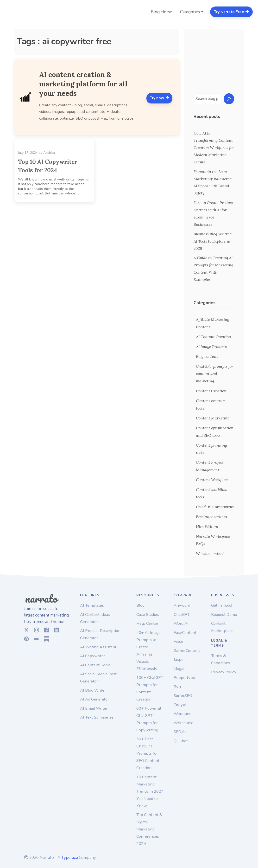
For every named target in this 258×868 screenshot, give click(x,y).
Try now (160, 98)
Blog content (207, 356)
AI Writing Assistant (98, 647)
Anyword (182, 605)
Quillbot (181, 741)
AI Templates (92, 605)
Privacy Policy (224, 672)
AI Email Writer (94, 708)
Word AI (181, 623)
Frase (178, 641)
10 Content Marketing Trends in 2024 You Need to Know (150, 791)
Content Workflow (212, 480)
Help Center (147, 623)
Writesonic (183, 723)
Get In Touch (222, 605)
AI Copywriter (93, 656)
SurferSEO (183, 696)
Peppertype (184, 678)
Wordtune (182, 714)
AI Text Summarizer (98, 717)
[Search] (229, 99)
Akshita (49, 153)
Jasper (179, 659)
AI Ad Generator (94, 699)
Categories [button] (190, 12)
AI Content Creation (214, 337)
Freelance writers (211, 517)
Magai (179, 669)
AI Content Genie (95, 665)
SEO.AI (180, 732)
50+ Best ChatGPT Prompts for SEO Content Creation (148, 753)
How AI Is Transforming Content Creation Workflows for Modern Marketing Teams (214, 148)
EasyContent (185, 633)
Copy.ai (180, 705)
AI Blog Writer (93, 690)
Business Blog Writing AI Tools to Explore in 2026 (213, 241)
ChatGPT (182, 614)
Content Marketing (213, 418)
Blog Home (161, 12)
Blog (140, 605)
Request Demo (224, 614)
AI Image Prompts (211, 347)
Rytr (177, 687)
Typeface (70, 858)
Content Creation (211, 391)
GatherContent (187, 651)
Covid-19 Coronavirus (215, 507)
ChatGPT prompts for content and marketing (215, 374)
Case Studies (148, 614)
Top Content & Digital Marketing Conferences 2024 (149, 829)
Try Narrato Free (232, 12)
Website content (210, 553)
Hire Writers (207, 527)
